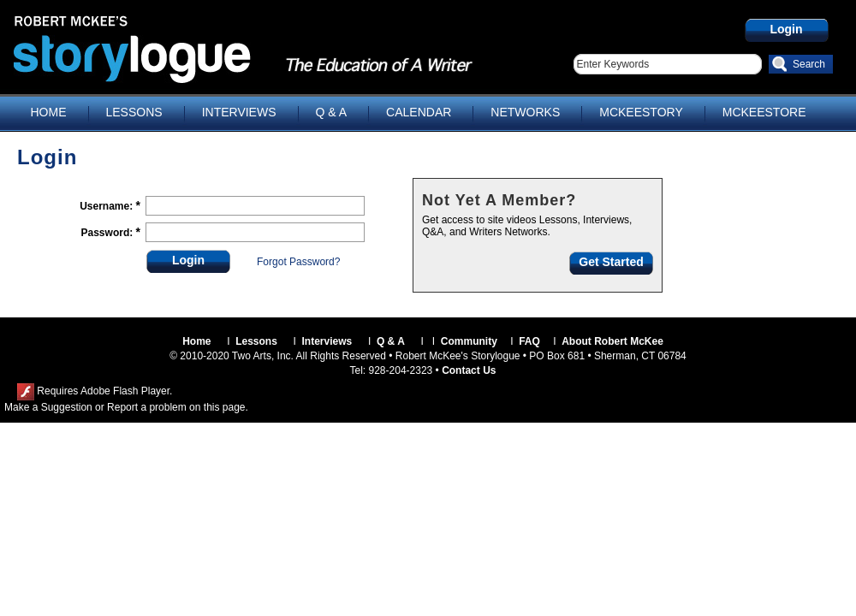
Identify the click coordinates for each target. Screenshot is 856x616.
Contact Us (469, 370)
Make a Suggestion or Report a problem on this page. (126, 407)
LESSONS (134, 112)
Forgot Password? (298, 262)
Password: (109, 233)
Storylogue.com (176, 48)
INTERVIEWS (239, 112)
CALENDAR (419, 112)
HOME (49, 112)
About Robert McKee (612, 341)
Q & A (332, 112)
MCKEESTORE (764, 112)
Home (196, 341)
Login (786, 29)
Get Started (611, 262)
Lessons (256, 341)
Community (469, 341)
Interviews (327, 341)
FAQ (529, 341)
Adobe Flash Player (125, 391)
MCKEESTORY (641, 112)
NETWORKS (525, 112)
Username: (107, 206)
